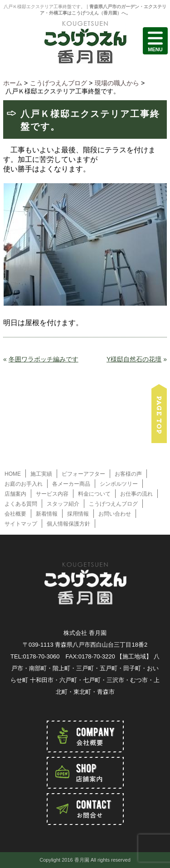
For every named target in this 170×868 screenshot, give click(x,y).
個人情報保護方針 (68, 524)
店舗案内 (15, 494)
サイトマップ (21, 524)
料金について (94, 494)
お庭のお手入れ (24, 484)
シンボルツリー (119, 484)
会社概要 (15, 514)
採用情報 (78, 514)
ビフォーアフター (83, 474)
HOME (13, 474)
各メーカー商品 (71, 484)
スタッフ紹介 (63, 504)
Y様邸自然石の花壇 (134, 359)
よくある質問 (21, 504)
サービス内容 (52, 494)
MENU (155, 41)
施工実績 (41, 474)
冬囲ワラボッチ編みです (44, 359)
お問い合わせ (115, 514)
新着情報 (47, 514)
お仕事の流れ (136, 494)
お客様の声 (128, 474)
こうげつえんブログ (113, 504)
